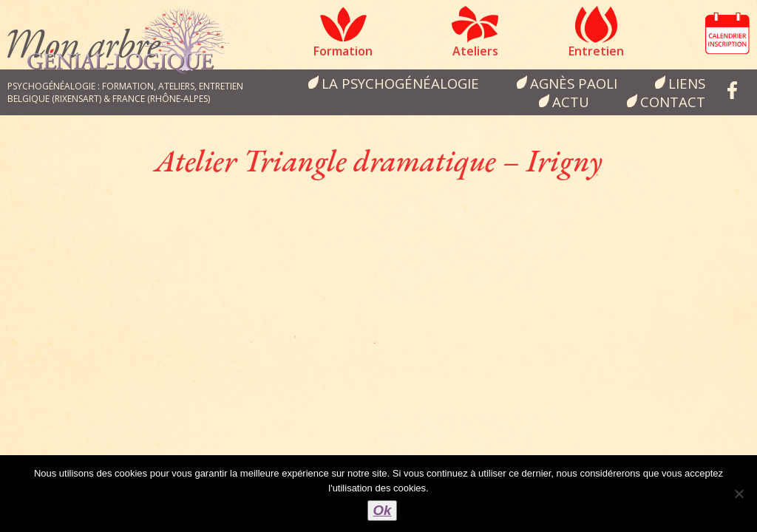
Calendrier (727, 33)
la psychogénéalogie (400, 83)
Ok (383, 510)
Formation (343, 51)
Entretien (596, 51)
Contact (673, 102)
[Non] (739, 494)
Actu (571, 102)
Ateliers (475, 51)
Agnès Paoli (574, 83)
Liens (687, 83)
